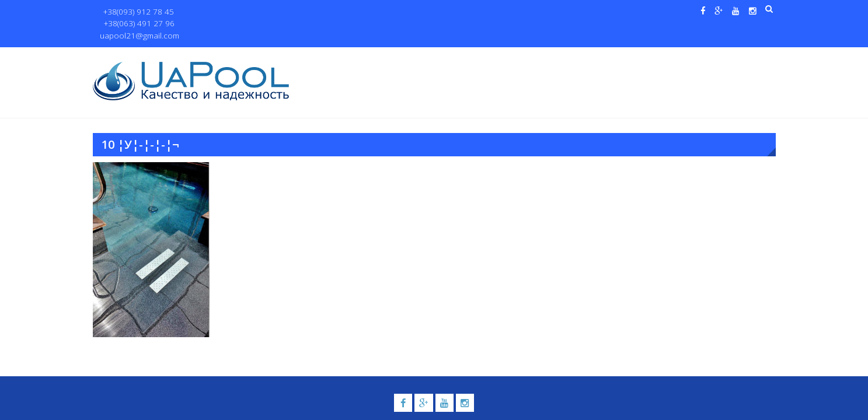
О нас (361, 59)
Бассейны (403, 59)
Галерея (513, 59)
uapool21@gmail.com (294, 12)
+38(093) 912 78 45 (135, 12)
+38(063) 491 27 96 (212, 12)
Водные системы (575, 59)
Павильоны (654, 59)
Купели (459, 59)
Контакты (719, 59)
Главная (322, 59)
